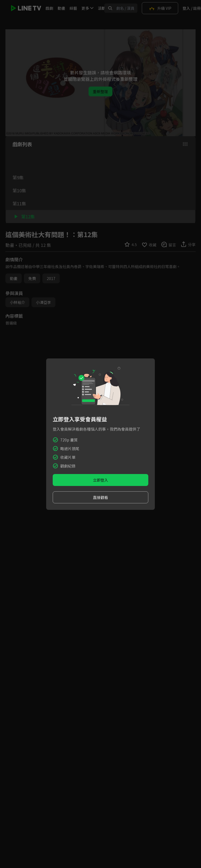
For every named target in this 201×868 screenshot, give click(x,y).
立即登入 (100, 480)
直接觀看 (100, 497)
